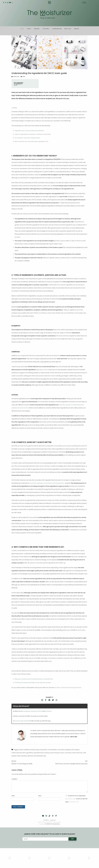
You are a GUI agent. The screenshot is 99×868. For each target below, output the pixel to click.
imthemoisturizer (17, 753)
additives (27, 750)
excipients (68, 750)
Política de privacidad (44, 822)
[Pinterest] (6, 3)
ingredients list (38, 753)
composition (43, 750)
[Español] (12, 3)
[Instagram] (4, 3)
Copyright (42, 824)
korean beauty (54, 753)
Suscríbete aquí (70, 799)
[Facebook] (53, 816)
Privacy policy (57, 822)
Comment (15, 779)
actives (21, 750)
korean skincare (77, 753)
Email (40, 796)
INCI (24, 753)
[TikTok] (8, 3)
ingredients (29, 753)
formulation (76, 750)
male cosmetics (22, 756)
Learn (23, 77)
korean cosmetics (66, 753)
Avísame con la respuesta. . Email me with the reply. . (76, 799)
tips (45, 756)
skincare (30, 756)
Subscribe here (74, 802)
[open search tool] (83, 3)
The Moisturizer (38, 756)
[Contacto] (43, 816)
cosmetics (61, 750)
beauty (33, 750)
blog (37, 750)
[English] (10, 3)
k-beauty (46, 753)
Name (13, 796)
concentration (53, 750)
